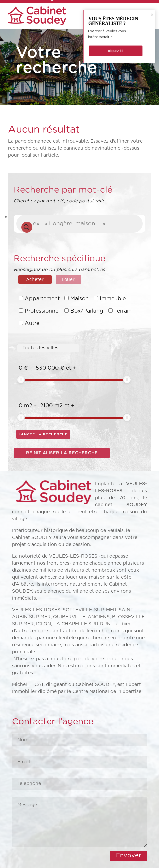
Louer (68, 279)
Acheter (35, 279)
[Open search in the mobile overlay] (79, 224)
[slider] (21, 380)
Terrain (123, 311)
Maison (79, 299)
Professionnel (42, 311)
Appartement (42, 299)
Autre (32, 323)
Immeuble (113, 299)
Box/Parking (87, 311)
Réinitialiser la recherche (62, 453)
